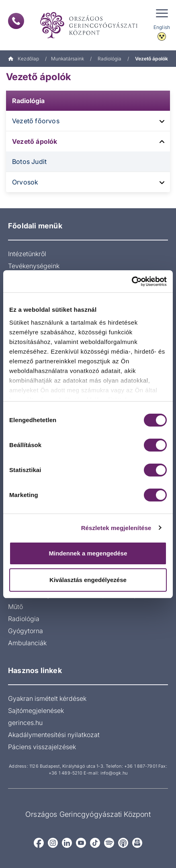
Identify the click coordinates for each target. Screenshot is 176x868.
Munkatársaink (68, 59)
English (162, 27)
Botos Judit (29, 162)
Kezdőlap (24, 59)
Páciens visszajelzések (42, 747)
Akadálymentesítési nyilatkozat (54, 735)
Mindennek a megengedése (88, 553)
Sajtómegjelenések (36, 711)
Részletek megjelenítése (116, 528)
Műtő (15, 607)
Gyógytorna (26, 631)
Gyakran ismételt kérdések (47, 698)
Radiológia (109, 59)
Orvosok (25, 182)
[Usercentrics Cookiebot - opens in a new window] (132, 282)
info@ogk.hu (114, 773)
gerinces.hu (25, 723)
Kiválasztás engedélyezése (88, 580)
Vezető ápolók (35, 141)
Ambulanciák (27, 643)
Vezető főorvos (36, 121)
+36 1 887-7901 (141, 766)
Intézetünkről (27, 254)
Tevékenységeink (34, 266)
